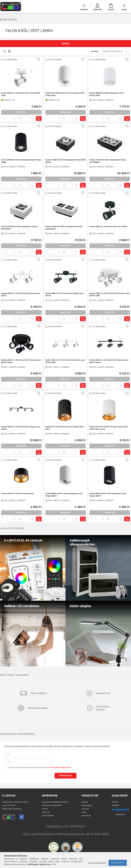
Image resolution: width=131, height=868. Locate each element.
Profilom (85, 809)
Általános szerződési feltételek (55, 802)
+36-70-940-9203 (9, 806)
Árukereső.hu (120, 814)
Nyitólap (115, 802)
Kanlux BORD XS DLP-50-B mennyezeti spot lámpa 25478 (108, 495)
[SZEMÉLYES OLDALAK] (95, 7)
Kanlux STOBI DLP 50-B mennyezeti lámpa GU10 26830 (65, 161)
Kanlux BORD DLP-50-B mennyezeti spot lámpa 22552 (21, 161)
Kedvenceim (86, 816)
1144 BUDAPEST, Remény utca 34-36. (15, 802)
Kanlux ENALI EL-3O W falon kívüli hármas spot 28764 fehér (110, 295)
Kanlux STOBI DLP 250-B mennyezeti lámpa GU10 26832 (108, 161)
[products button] (124, 7)
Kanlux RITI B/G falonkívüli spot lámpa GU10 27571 (64, 428)
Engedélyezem (118, 863)
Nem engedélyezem (97, 863)
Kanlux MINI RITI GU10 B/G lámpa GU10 (17, 494)
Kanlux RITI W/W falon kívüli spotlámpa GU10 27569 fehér (65, 94)
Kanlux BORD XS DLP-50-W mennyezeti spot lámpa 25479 (64, 495)
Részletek (21, 112)
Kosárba (39, 119)
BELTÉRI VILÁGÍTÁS (8, 20)
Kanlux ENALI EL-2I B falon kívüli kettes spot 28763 (65, 295)
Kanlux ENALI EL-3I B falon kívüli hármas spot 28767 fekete (109, 361)
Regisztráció (87, 806)
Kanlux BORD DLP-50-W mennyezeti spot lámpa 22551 (107, 94)
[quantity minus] (4, 119)
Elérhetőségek (48, 816)
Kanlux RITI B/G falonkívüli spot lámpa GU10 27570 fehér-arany (108, 428)
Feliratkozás (66, 776)
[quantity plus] (32, 119)
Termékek (116, 806)
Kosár (84, 812)
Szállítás (46, 812)
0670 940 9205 (97, 834)
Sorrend (94, 51)
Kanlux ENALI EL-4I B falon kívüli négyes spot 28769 (21, 428)
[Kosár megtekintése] (110, 7)
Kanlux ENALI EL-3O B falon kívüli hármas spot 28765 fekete (21, 361)
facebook (22, 817)
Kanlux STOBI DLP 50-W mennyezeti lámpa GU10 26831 (19, 228)
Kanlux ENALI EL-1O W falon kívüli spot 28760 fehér (21, 94)
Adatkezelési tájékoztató (52, 806)
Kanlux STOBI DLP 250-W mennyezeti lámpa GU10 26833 (64, 228)
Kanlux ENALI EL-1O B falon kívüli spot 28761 (108, 227)
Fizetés (45, 809)
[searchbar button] (81, 7)
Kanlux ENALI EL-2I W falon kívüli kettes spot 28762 (21, 295)
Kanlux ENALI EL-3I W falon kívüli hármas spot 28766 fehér (65, 361)
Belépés (85, 802)
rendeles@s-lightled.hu (12, 809)
